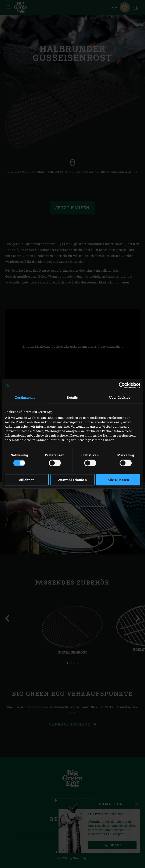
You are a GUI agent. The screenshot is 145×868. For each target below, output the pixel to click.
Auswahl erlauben (72, 480)
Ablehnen (27, 480)
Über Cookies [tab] (120, 397)
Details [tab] (72, 397)
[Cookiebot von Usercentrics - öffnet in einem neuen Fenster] (122, 386)
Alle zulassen (118, 480)
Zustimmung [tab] (25, 397)
